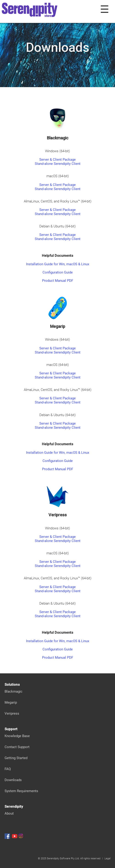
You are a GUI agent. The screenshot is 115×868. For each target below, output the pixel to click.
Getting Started (16, 758)
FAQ (8, 769)
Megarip (11, 702)
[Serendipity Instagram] (21, 836)
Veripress (12, 713)
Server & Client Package (57, 160)
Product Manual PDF (58, 281)
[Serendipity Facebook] (7, 836)
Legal (107, 858)
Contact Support (17, 747)
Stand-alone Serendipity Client (58, 164)
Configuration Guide (58, 272)
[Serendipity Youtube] (15, 836)
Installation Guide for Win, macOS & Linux (58, 264)
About (9, 813)
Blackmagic (13, 691)
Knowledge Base (17, 736)
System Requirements (21, 791)
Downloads (13, 780)
